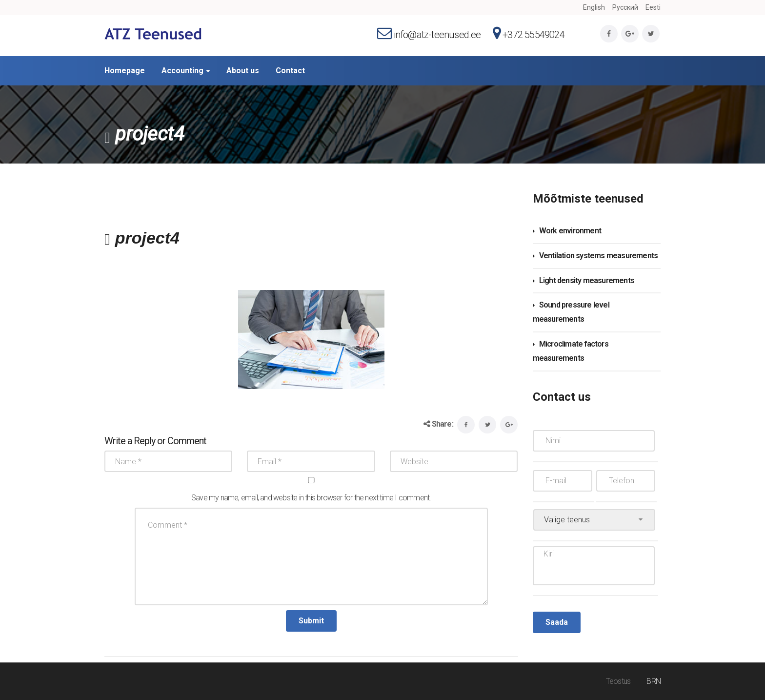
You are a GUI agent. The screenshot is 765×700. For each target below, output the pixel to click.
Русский (625, 7)
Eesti (653, 7)
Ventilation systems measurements (598, 256)
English (594, 7)
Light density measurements (587, 280)
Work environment (570, 231)
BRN (654, 681)
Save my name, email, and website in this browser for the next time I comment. (311, 498)
